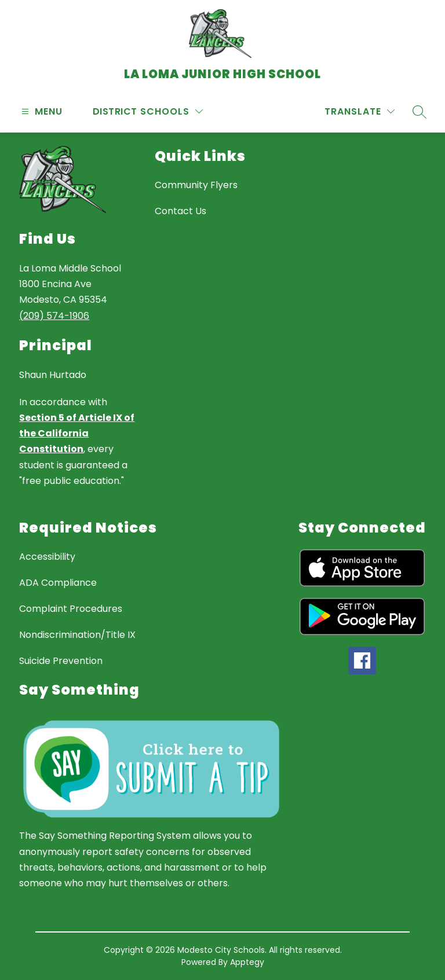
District (115, 111)
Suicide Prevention (61, 661)
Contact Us (180, 211)
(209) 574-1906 (54, 316)
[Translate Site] (360, 111)
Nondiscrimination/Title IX (77, 635)
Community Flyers (196, 185)
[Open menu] (41, 111)
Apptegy (247, 962)
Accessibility (47, 557)
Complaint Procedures (71, 609)
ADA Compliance (58, 583)
